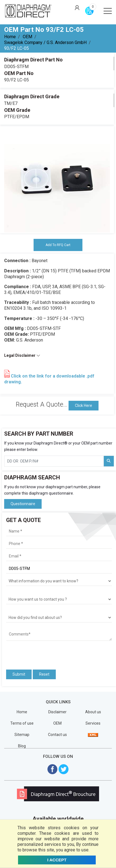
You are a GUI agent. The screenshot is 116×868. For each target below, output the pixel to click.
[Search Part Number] (109, 461)
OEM (27, 37)
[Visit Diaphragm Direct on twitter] (64, 769)
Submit (19, 674)
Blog (22, 746)
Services (93, 723)
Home (10, 37)
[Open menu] (108, 11)
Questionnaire (23, 504)
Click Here (84, 405)
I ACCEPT (57, 860)
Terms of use (22, 723)
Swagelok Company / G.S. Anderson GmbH (45, 42)
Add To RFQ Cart (58, 245)
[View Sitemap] (93, 735)
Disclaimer (57, 712)
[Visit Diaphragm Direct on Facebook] (52, 769)
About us (93, 712)
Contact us (57, 735)
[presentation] (39, 653)
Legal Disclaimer (22, 355)
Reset (44, 674)
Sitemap (22, 735)
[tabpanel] (57, 180)
